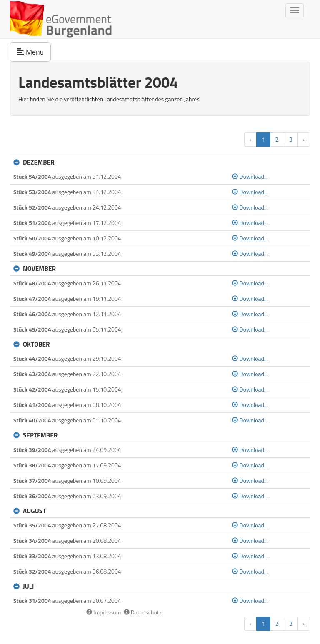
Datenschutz (143, 612)
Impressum (104, 612)
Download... (250, 176)
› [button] (304, 139)
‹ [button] (250, 139)
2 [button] (277, 139)
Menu (34, 52)
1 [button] (263, 139)
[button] (18, 162)
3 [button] (291, 139)
